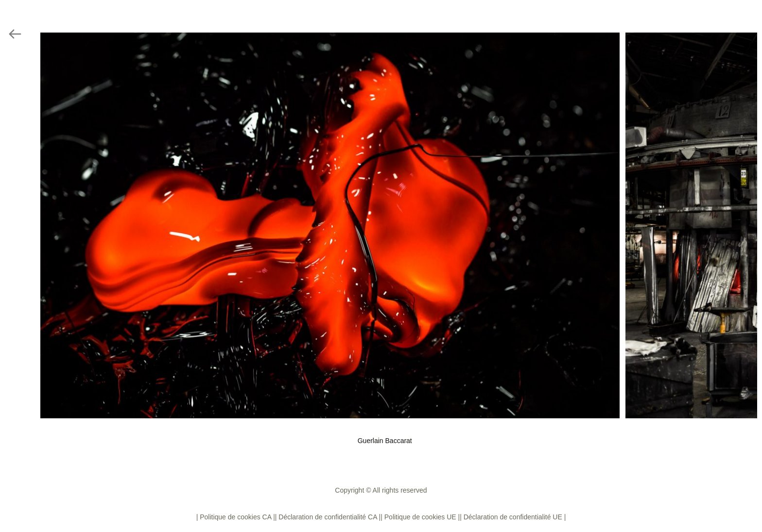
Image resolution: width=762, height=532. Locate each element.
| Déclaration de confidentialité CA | (328, 517)
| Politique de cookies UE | (420, 517)
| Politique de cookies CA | (236, 517)
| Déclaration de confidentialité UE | (513, 517)
